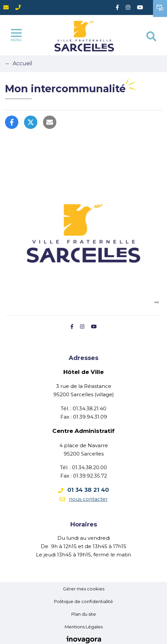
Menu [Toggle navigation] (16, 36)
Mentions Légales (84, 627)
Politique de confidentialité (83, 601)
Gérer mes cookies (84, 589)
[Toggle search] (151, 36)
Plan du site (84, 614)
